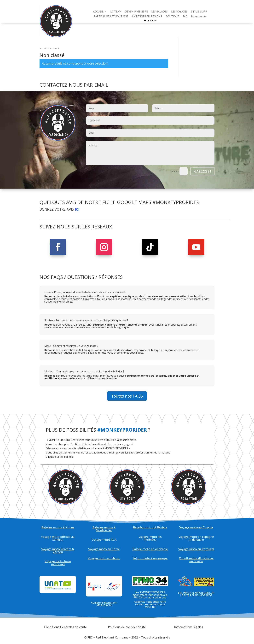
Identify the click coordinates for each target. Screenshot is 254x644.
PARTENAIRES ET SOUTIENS (111, 17)
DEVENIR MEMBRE (136, 12)
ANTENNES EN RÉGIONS (147, 17)
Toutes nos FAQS (127, 396)
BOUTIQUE (172, 17)
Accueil (43, 48)
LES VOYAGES (179, 12)
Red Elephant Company (112, 637)
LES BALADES (159, 12)
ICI (77, 209)
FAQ (185, 17)
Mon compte (199, 17)
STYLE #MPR (199, 12)
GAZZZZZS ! (202, 171)
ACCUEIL (98, 12)
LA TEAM (116, 12)
